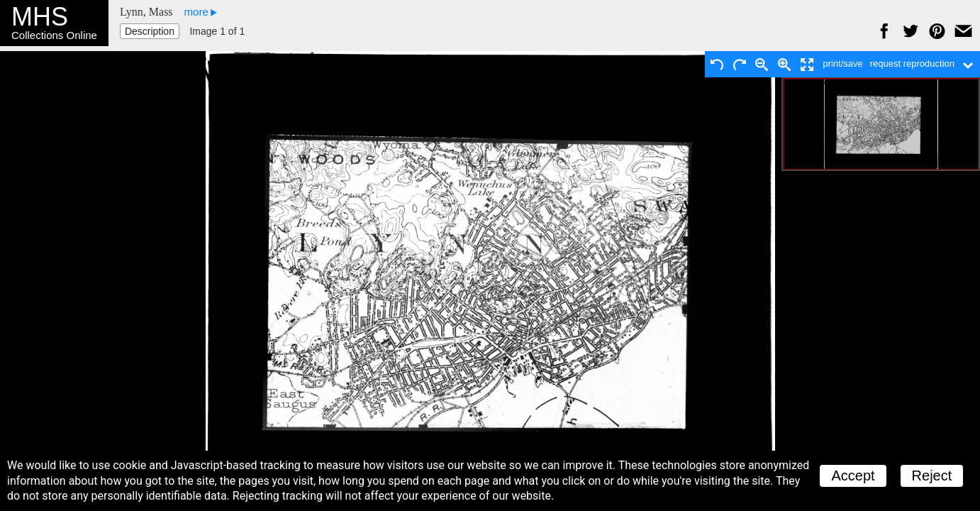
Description (150, 31)
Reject (932, 476)
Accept (853, 476)
